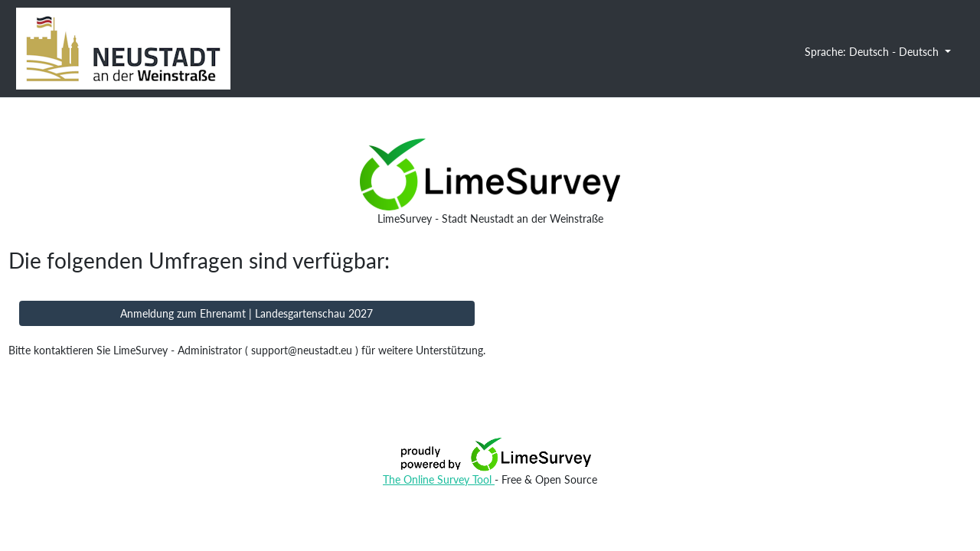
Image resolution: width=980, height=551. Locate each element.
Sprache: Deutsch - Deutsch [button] (873, 52)
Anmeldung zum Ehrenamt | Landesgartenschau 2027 (247, 313)
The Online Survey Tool (439, 479)
